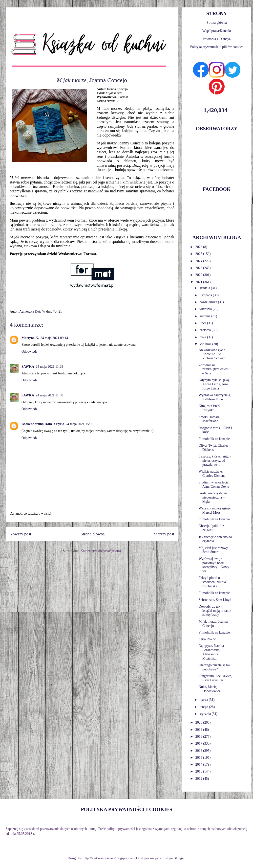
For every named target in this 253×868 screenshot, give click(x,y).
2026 (199, 247)
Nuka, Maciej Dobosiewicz (210, 689)
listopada (206, 295)
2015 (199, 758)
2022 (199, 275)
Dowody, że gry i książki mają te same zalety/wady (215, 611)
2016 (199, 751)
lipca (203, 323)
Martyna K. (30, 338)
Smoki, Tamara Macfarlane (209, 419)
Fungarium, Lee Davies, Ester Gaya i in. (215, 678)
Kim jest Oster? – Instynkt (211, 408)
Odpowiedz (30, 352)
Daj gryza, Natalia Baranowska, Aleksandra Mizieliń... (211, 652)
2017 (199, 743)
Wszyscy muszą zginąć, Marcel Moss (215, 510)
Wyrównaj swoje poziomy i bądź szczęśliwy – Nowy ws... (214, 565)
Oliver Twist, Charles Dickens (213, 448)
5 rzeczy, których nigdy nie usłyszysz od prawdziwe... (215, 461)
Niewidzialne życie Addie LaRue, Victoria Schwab (212, 354)
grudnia (205, 288)
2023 (199, 268)
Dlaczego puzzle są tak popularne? (215, 667)
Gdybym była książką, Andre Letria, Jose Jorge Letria (214, 384)
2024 (199, 261)
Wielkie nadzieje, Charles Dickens (212, 474)
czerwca (205, 330)
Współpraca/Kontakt (217, 31)
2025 (199, 254)
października (209, 302)
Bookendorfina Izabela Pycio (43, 424)
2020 (199, 722)
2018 (199, 737)
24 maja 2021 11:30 (49, 395)
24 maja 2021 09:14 (54, 338)
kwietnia (206, 344)
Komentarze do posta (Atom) (101, 551)
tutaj (94, 829)
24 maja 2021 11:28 (49, 367)
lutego (204, 707)
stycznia (205, 714)
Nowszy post (20, 534)
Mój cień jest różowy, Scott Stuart (214, 550)
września (206, 309)
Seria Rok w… (209, 639)
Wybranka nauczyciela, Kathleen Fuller (215, 397)
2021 (199, 282)
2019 (199, 730)
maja (203, 337)
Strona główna (93, 534)
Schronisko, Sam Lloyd (215, 600)
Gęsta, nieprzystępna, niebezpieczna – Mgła (213, 497)
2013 (199, 771)
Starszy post (164, 534)
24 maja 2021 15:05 (80, 424)
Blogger (179, 858)
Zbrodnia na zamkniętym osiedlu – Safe (214, 369)
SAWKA (28, 367)
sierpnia (205, 316)
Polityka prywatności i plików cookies (217, 47)
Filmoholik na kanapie (214, 439)
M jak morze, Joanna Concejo (213, 624)
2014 (199, 765)
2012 (199, 779)
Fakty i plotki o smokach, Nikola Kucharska (212, 582)
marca (204, 700)
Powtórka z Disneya (217, 39)
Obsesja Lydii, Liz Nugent (211, 528)
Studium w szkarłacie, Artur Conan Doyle (214, 484)
